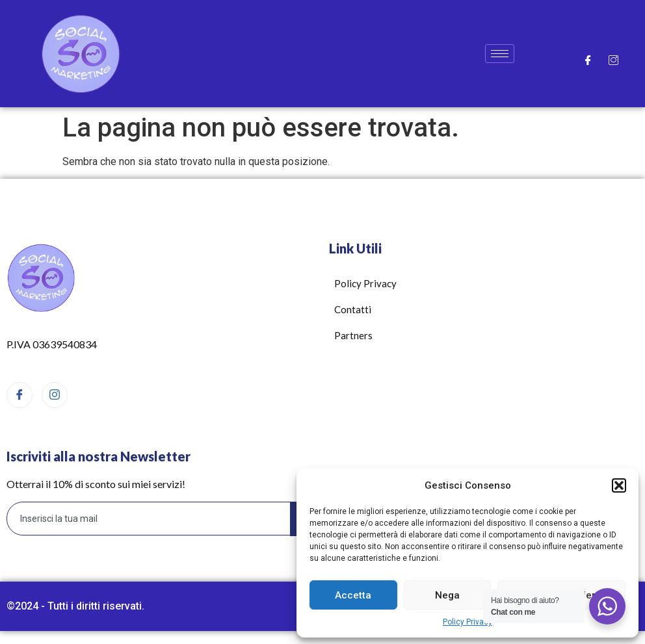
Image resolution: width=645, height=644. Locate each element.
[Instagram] (613, 60)
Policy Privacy (467, 622)
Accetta (353, 595)
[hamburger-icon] (500, 54)
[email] (149, 519)
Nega (447, 595)
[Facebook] (588, 60)
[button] (619, 485)
